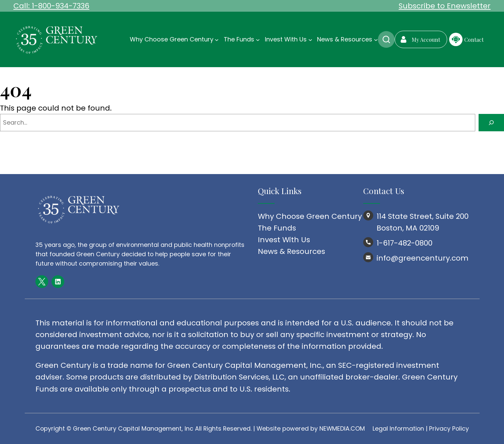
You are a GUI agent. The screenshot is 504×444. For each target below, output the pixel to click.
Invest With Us (284, 240)
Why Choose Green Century (310, 216)
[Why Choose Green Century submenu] (217, 39)
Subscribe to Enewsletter (445, 6)
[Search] (491, 123)
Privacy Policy (449, 428)
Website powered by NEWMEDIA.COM (311, 428)
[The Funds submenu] (258, 39)
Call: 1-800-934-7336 (51, 6)
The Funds (277, 228)
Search (386, 39)
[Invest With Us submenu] (310, 39)
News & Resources (291, 251)
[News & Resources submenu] (376, 39)
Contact (474, 40)
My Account (426, 40)
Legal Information (398, 428)
